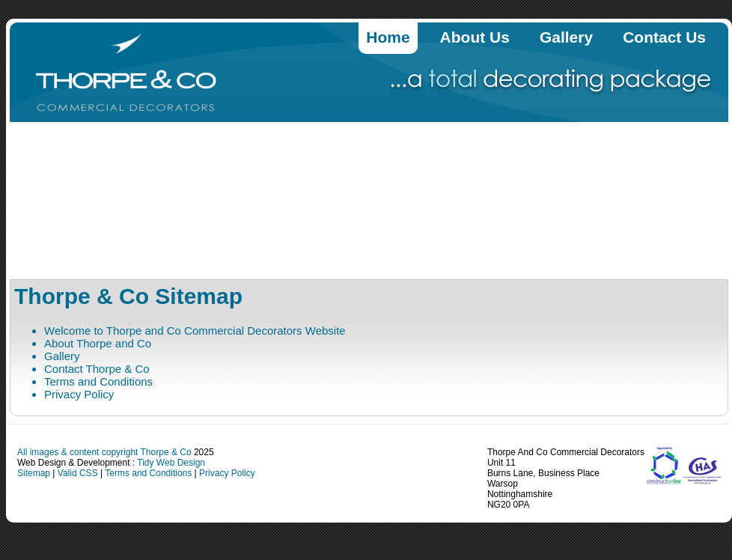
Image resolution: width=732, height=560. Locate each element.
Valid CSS (78, 473)
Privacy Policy (79, 394)
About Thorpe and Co (98, 343)
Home (388, 37)
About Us (475, 37)
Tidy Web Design (171, 463)
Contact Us (664, 37)
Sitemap (34, 473)
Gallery (566, 37)
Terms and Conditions (98, 381)
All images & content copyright (79, 452)
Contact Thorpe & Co (97, 369)
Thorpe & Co (167, 452)
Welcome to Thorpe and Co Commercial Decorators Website (195, 331)
